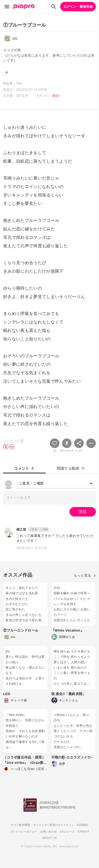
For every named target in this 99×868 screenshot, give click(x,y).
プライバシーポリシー (23, 832)
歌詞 (56, 96)
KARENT (83, 832)
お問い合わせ (48, 832)
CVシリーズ (67, 832)
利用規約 (82, 825)
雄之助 (21, 529)
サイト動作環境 (20, 825)
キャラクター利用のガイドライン (54, 825)
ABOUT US (49, 838)
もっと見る (85, 575)
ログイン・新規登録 (78, 7)
